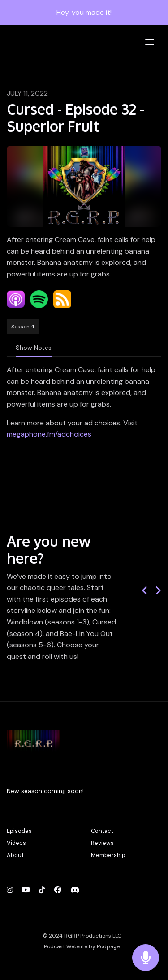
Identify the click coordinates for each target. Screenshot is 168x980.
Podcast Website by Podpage (82, 946)
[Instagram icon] (10, 890)
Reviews (102, 843)
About (15, 855)
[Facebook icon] (58, 890)
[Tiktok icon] (42, 890)
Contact (102, 831)
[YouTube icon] (26, 890)
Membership (108, 855)
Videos (16, 843)
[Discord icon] (75, 890)
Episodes (19, 831)
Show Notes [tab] (34, 348)
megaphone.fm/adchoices (49, 434)
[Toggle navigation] (150, 42)
